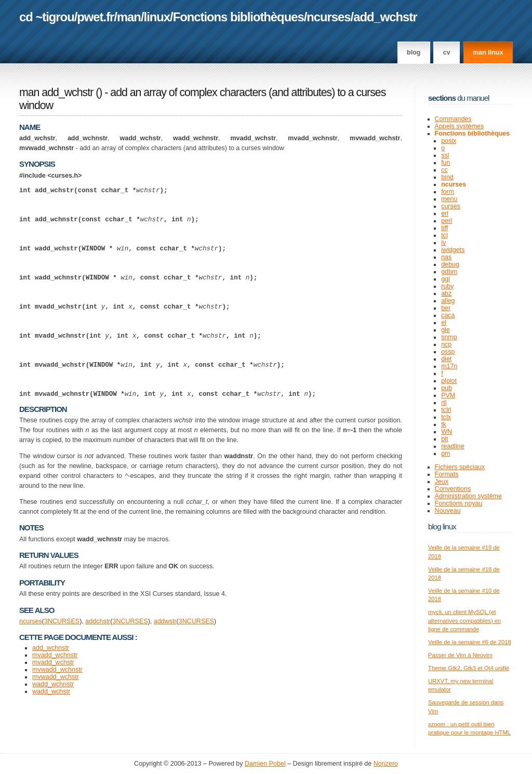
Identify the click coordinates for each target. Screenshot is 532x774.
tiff (444, 228)
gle (445, 330)
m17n (449, 366)
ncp (446, 344)
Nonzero (386, 764)
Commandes (453, 119)
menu (449, 199)
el (444, 323)
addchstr (98, 666)
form (448, 192)
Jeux (442, 482)
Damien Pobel (265, 764)
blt (444, 439)
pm (445, 453)
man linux (488, 52)
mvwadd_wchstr (56, 722)
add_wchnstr (51, 693)
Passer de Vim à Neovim (460, 655)
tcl (444, 235)
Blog (414, 52)
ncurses (328, 17)
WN (447, 432)
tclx (446, 417)
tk (444, 424)
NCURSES (64, 666)
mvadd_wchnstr (55, 700)
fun (445, 163)
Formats (447, 474)
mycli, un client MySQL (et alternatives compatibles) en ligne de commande (464, 620)
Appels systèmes (460, 126)
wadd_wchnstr (53, 729)
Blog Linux (442, 526)
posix (449, 141)
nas (446, 257)
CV (447, 52)
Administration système (468, 496)
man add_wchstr (56, 92)
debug (450, 264)
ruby (447, 286)
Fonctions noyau (459, 503)
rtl (444, 403)
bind (447, 177)
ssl (445, 155)
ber (446, 308)
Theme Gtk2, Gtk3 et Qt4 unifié (469, 668)
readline (453, 446)
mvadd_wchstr (53, 708)
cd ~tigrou (47, 17)
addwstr (165, 666)
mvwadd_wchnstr (57, 715)
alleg (448, 301)
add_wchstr (385, 17)
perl (447, 221)
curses (451, 206)
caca (448, 315)
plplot (449, 381)
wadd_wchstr (51, 737)
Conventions (453, 489)
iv (443, 243)
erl (445, 213)
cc (444, 170)
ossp (448, 352)
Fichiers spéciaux (460, 467)
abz (446, 293)
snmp (449, 337)
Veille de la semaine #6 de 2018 (470, 642)
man (129, 17)
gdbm (449, 272)
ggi (445, 279)
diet (446, 359)
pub (447, 388)
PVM (448, 395)
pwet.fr (95, 17)
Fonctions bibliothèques (238, 17)
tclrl (446, 410)
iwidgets (453, 250)
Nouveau (448, 511)
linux (157, 17)
